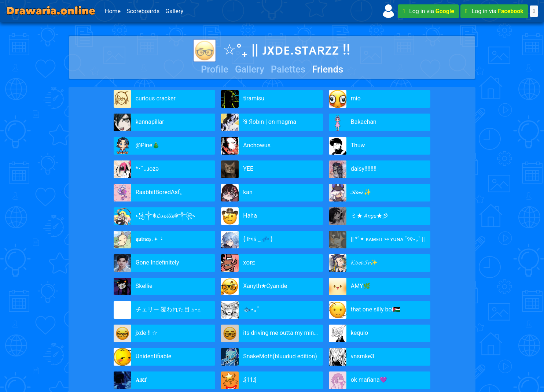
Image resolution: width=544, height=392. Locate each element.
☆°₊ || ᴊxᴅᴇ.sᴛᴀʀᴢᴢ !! (272, 50)
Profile (215, 69)
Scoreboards (143, 11)
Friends (328, 69)
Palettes (288, 69)
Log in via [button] (428, 11)
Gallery (174, 11)
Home (113, 11)
